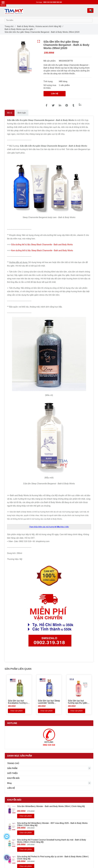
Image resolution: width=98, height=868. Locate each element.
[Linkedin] (60, 105)
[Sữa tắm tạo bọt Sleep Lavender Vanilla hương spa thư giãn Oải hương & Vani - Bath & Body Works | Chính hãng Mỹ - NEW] (49, 702)
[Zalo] (80, 105)
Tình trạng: (49, 81)
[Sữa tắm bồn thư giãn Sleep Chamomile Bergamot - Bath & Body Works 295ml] (47, 105)
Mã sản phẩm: (50, 61)
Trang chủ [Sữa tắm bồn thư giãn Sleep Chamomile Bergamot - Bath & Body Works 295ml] (10, 26)
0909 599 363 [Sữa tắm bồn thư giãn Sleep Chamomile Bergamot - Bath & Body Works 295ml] (57, 2)
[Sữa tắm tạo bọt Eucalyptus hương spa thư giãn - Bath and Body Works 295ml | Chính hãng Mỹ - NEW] (19, 702)
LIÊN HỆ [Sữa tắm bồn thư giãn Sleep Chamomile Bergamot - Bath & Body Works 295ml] (11, 788)
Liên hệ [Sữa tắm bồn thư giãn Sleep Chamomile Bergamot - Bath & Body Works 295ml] (54, 94)
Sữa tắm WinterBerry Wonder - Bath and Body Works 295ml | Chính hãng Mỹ (51, 806)
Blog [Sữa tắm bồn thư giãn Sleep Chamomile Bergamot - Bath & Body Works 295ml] (9, 783)
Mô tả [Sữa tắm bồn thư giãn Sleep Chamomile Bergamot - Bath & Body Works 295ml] (10, 113)
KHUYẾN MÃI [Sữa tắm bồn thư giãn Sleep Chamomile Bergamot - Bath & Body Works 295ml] (13, 778)
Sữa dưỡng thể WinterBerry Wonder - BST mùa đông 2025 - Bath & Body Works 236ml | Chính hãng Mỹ (52, 824)
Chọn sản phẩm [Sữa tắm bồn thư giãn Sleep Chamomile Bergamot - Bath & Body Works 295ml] (16, 711)
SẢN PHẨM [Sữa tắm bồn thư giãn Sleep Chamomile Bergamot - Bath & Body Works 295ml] (12, 768)
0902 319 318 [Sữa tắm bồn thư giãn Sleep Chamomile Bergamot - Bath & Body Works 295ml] (48, 2)
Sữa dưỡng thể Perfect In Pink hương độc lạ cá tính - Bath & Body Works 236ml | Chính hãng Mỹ (53, 858)
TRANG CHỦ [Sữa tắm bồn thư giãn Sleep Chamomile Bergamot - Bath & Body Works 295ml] (13, 763)
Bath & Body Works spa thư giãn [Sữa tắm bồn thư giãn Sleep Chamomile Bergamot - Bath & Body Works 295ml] (20, 29)
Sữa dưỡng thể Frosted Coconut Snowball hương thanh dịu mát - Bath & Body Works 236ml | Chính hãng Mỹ (52, 841)
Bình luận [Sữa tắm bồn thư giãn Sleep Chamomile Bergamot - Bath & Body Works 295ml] (22, 113)
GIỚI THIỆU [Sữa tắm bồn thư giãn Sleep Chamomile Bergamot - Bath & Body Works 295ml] (13, 773)
